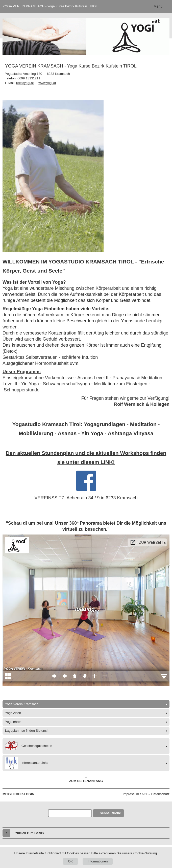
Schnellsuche (110, 813)
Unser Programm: (22, 372)
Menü (158, 6)
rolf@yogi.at (25, 83)
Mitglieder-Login (18, 794)
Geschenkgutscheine (29, 746)
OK (71, 861)
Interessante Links (27, 763)
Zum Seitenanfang (86, 780)
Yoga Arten (13, 713)
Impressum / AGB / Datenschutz (146, 794)
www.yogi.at (47, 83)
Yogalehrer (13, 722)
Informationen (98, 861)
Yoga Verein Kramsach (22, 704)
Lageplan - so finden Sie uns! (26, 731)
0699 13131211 (29, 78)
